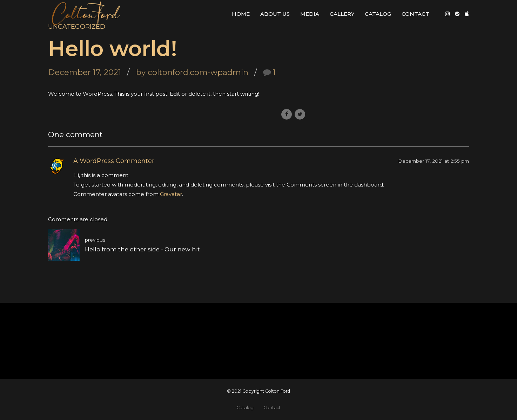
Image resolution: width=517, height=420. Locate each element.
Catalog (378, 14)
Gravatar (171, 194)
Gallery (342, 14)
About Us (275, 14)
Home (241, 14)
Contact (415, 14)
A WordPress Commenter (114, 161)
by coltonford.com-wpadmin (192, 72)
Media (310, 14)
